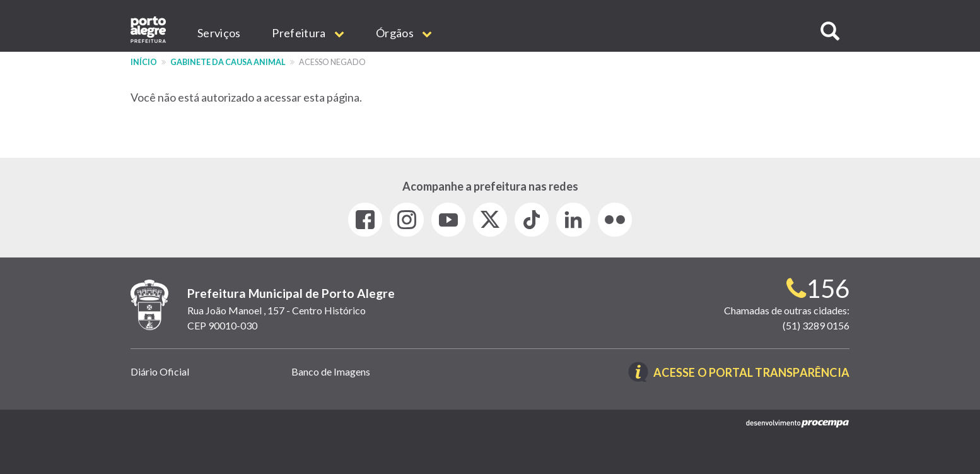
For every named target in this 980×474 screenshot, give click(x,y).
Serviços (219, 33)
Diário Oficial (160, 371)
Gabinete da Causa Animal (228, 62)
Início (144, 62)
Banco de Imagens (331, 371)
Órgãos (404, 33)
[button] (830, 31)
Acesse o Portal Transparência (751, 373)
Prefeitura (308, 33)
